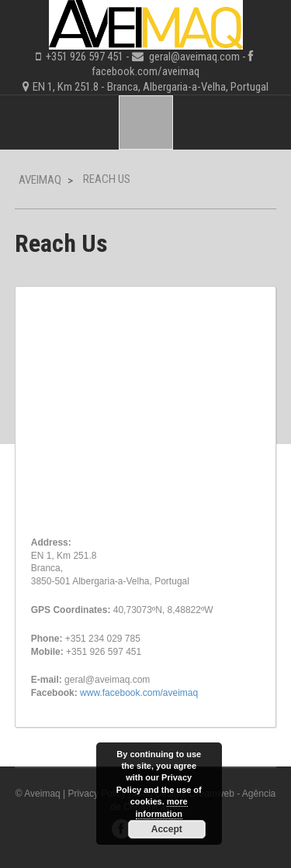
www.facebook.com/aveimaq (139, 693)
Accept (167, 829)
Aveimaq (40, 180)
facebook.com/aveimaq (145, 71)
